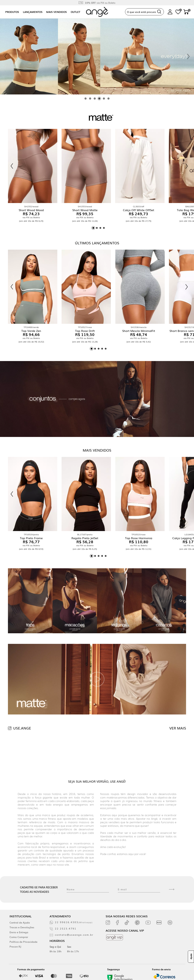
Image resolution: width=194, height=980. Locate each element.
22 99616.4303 (74, 922)
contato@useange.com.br (74, 935)
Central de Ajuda (20, 922)
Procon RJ (15, 946)
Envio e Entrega (19, 932)
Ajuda (191, 957)
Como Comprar (19, 937)
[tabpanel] (97, 56)
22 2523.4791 (66, 928)
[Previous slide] (6, 56)
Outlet (75, 12)
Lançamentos (33, 12)
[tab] (86, 99)
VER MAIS (178, 728)
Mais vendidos (57, 12)
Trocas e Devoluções (22, 927)
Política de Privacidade (23, 942)
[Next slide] (188, 56)
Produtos (12, 12)
